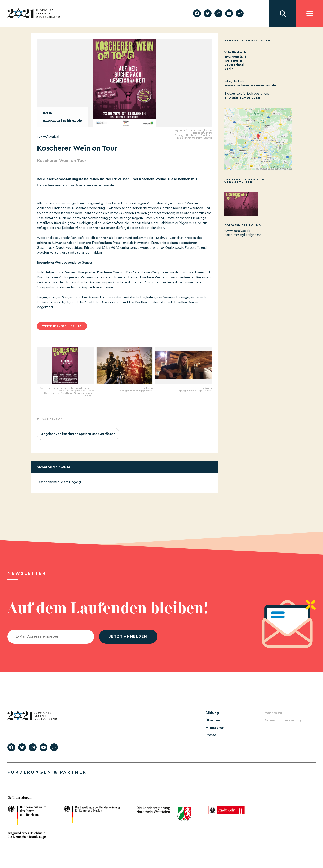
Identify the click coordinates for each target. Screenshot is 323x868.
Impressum (273, 713)
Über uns (213, 720)
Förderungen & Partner (47, 772)
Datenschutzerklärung (282, 720)
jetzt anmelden (128, 637)
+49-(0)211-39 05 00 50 (242, 98)
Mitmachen (215, 728)
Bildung (212, 713)
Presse (211, 735)
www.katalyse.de (237, 231)
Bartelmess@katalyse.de (243, 235)
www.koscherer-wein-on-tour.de (250, 85)
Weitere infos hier (58, 326)
